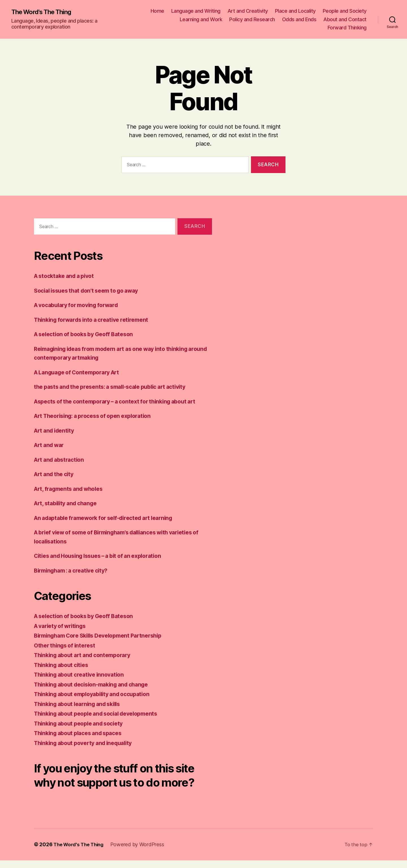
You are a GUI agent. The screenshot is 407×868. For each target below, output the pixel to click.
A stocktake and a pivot (67, 276)
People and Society (345, 11)
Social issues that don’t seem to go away (91, 291)
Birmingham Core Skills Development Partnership (104, 635)
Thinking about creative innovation (83, 674)
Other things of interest (67, 645)
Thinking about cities (64, 665)
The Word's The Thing (45, 12)
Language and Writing (196, 11)
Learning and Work (201, 19)
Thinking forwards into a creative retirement (96, 320)
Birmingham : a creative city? (75, 570)
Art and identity (56, 430)
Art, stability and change (68, 503)
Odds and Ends (299, 19)
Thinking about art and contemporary (87, 655)
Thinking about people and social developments (102, 713)
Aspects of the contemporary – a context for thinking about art (122, 401)
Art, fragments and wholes (72, 489)
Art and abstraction (61, 460)
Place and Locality (295, 11)
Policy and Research (252, 19)
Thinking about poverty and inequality (88, 743)
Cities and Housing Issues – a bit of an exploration (104, 556)
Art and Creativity (248, 11)
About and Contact (345, 19)
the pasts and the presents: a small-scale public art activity (117, 387)
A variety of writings (63, 626)
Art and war (51, 445)
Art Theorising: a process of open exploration (98, 416)
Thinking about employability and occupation (97, 694)
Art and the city (56, 474)
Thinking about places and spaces (82, 733)
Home (157, 11)
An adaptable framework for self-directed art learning (110, 518)
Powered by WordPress (141, 852)
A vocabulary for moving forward (81, 305)
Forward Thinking (347, 28)
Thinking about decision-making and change (97, 684)
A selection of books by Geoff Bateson (88, 334)
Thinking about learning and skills (81, 704)
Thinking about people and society (83, 723)
